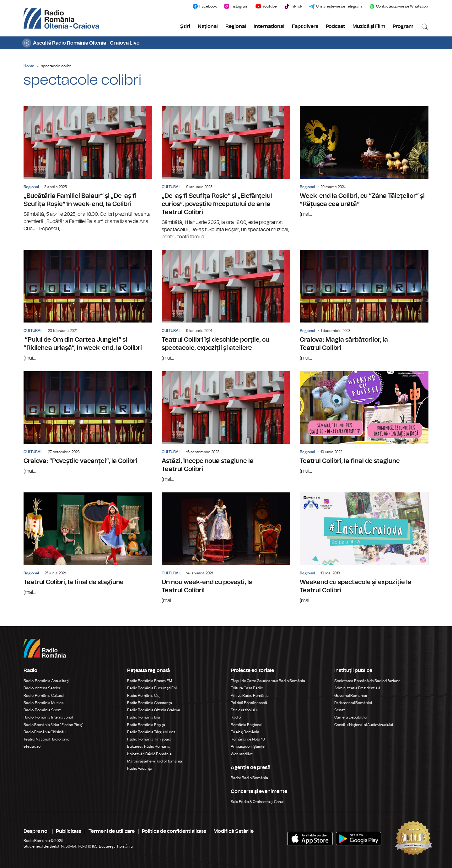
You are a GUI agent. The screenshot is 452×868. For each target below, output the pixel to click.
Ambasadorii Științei (248, 746)
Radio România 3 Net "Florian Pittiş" (54, 725)
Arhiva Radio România (250, 696)
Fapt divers (305, 26)
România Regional (246, 725)
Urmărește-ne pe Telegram (335, 6)
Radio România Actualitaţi (46, 681)
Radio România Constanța (150, 703)
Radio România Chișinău (45, 732)
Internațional (269, 26)
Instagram (236, 6)
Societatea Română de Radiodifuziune (367, 681)
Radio (236, 717)
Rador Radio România (249, 778)
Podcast (335, 26)
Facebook (204, 6)
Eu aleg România (245, 732)
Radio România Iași (144, 717)
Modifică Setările (234, 831)
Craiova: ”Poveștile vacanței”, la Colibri (88, 423)
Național (208, 26)
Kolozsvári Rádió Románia (149, 754)
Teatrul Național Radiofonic (46, 739)
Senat (339, 710)
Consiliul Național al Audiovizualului (364, 725)
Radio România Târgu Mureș (151, 732)
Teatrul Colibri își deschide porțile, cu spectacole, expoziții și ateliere (226, 306)
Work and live (242, 754)
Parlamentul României (353, 703)
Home (29, 66)
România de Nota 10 (248, 739)
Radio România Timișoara (149, 739)
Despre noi (36, 831)
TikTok (293, 6)
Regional (236, 26)
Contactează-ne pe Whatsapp (398, 6)
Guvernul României (351, 696)
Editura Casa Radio (247, 688)
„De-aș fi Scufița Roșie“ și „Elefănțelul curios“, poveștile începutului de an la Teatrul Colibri (226, 173)
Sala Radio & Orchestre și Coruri (258, 802)
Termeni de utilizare (112, 831)
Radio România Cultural (44, 696)
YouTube (266, 6)
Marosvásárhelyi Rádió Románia (155, 761)
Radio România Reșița (146, 725)
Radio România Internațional (48, 717)
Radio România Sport (42, 710)
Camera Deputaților (351, 717)
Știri (185, 26)
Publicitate (69, 831)
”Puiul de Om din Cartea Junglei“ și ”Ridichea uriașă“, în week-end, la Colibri (88, 306)
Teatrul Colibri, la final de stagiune (364, 423)
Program (403, 26)
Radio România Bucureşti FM (152, 688)
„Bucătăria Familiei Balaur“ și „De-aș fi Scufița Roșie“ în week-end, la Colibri (88, 169)
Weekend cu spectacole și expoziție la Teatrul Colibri (364, 548)
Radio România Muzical (44, 703)
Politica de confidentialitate (174, 831)
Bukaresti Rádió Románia (149, 746)
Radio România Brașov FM (150, 681)
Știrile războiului (244, 710)
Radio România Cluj (144, 696)
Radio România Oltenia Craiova (154, 710)
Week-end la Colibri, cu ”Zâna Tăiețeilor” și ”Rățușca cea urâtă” (364, 162)
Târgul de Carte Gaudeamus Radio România (268, 681)
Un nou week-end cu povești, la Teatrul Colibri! (226, 548)
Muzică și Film (369, 26)
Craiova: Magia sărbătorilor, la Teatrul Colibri (364, 306)
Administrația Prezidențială (357, 688)
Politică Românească (249, 703)
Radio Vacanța (140, 768)
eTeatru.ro (32, 746)
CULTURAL (171, 187)
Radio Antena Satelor (42, 688)
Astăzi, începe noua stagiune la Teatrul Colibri (226, 427)
